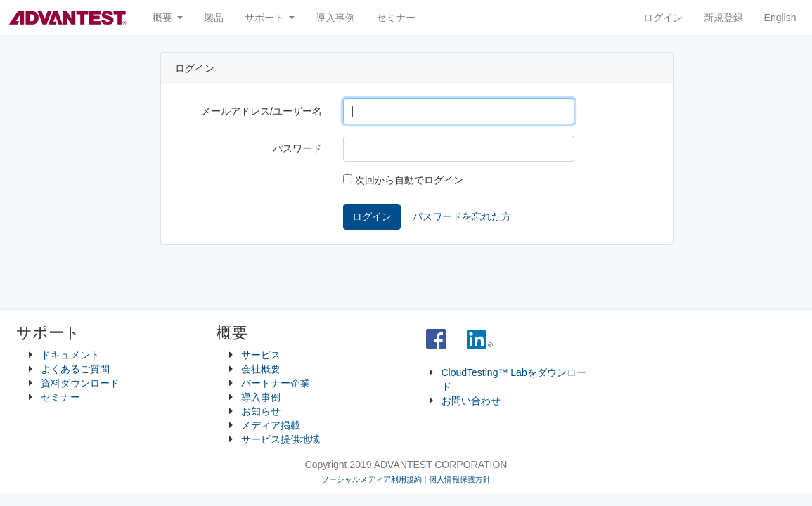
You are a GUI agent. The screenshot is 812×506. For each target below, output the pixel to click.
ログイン (663, 18)
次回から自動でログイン (403, 180)
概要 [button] (164, 18)
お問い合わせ (471, 401)
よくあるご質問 (75, 369)
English (780, 18)
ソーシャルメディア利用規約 (372, 479)
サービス (261, 355)
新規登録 (723, 18)
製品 (214, 18)
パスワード (297, 148)
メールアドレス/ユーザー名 (262, 111)
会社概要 (261, 369)
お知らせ (261, 411)
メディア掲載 (271, 425)
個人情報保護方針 (460, 479)
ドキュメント (70, 355)
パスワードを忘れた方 (462, 216)
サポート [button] (266, 18)
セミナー (396, 18)
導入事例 (335, 18)
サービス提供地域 (281, 439)
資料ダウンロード (80, 383)
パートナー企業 (276, 383)
